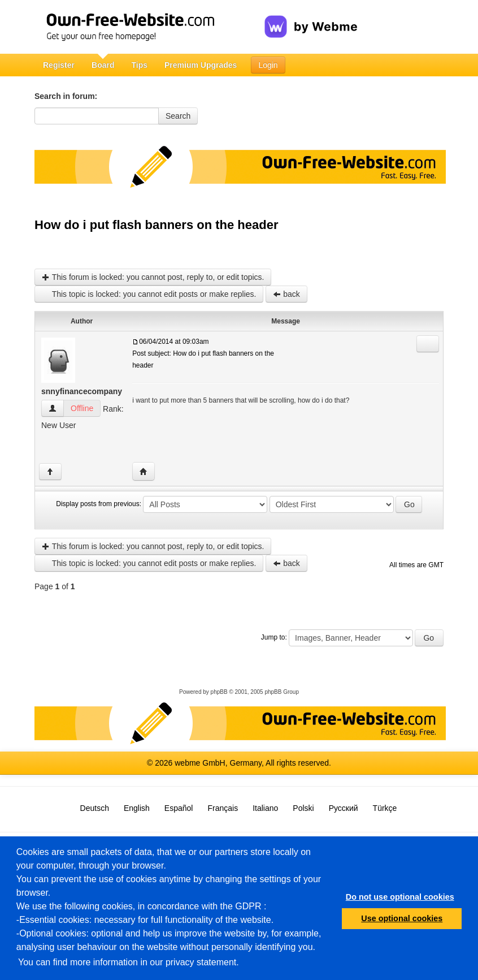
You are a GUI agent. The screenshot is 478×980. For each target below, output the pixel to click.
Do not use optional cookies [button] (400, 897)
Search (178, 116)
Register (59, 65)
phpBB (219, 692)
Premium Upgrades (201, 65)
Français (223, 808)
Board (103, 65)
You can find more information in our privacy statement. (129, 962)
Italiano (265, 808)
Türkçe (385, 808)
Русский (344, 808)
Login (268, 65)
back (286, 294)
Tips (139, 65)
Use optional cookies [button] (402, 918)
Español (179, 808)
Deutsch (95, 808)
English (137, 808)
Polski (303, 808)
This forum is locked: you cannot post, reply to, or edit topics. (153, 277)
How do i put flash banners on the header (156, 225)
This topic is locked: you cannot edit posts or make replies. (149, 294)
